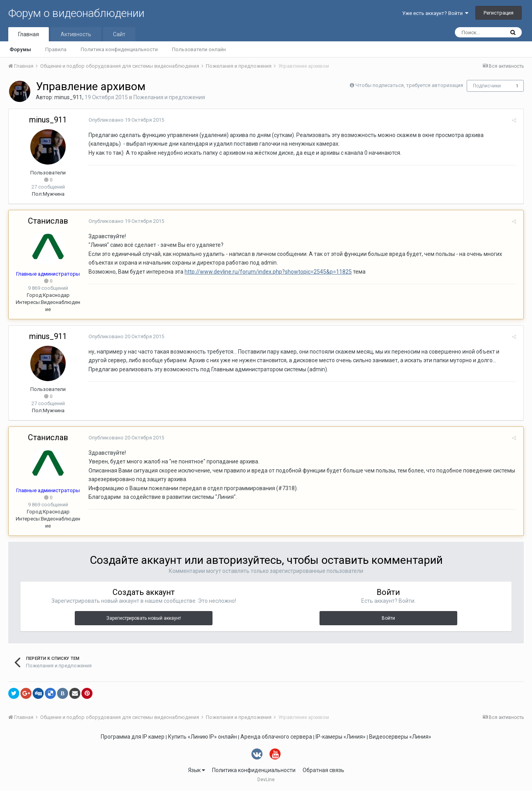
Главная (29, 34)
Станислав (48, 221)
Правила (56, 49)
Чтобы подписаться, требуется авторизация (409, 85)
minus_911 (68, 97)
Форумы (20, 49)
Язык (197, 770)
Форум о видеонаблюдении (76, 13)
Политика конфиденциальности (119, 49)
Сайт (119, 34)
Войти (388, 618)
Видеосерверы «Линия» (400, 737)
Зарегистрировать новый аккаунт (144, 618)
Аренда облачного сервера (276, 737)
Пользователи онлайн (199, 49)
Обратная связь (323, 770)
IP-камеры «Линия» (341, 737)
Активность (76, 34)
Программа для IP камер (133, 737)
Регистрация (499, 13)
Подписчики (487, 86)
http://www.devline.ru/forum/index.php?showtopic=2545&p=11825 (267, 272)
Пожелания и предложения (169, 97)
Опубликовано (125, 120)
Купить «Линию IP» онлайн (202, 737)
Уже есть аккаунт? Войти (435, 13)
